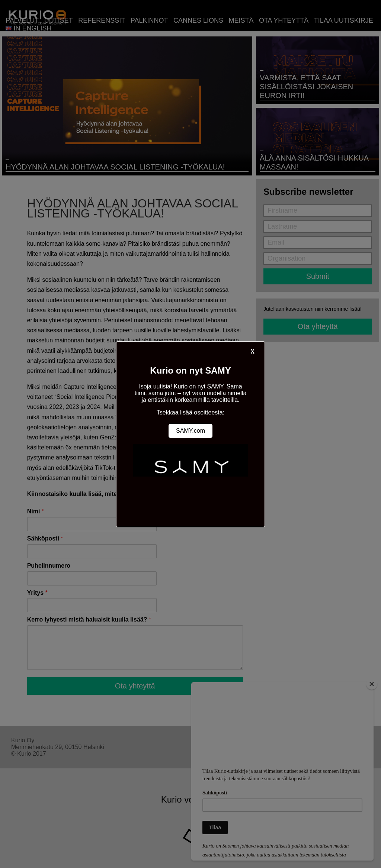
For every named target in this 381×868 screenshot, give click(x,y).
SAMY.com (190, 431)
